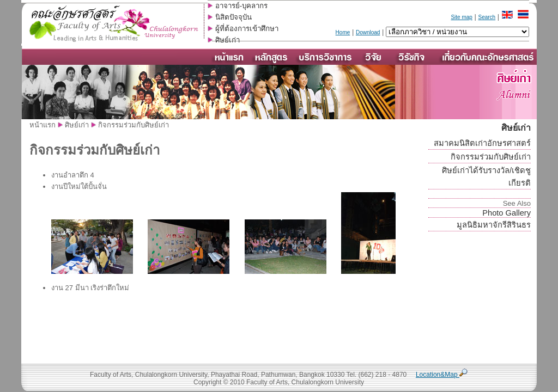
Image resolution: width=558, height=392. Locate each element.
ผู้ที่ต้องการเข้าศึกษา (247, 29)
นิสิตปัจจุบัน (233, 17)
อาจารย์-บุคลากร (241, 6)
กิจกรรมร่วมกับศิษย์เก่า (491, 157)
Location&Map (442, 375)
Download (368, 32)
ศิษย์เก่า (228, 40)
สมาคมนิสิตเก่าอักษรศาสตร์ (482, 143)
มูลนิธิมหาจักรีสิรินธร (494, 225)
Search (487, 17)
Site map (461, 17)
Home (343, 32)
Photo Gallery (507, 213)
